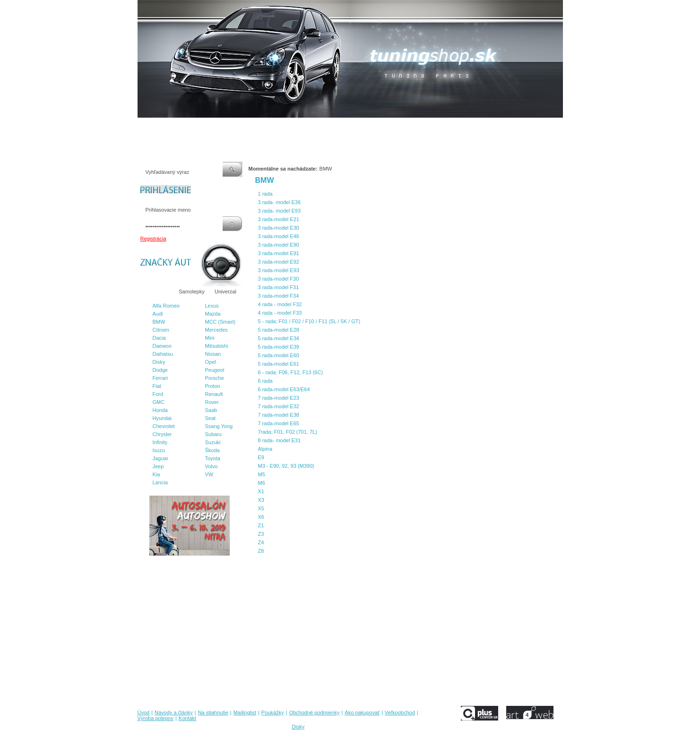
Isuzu (159, 450)
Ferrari (160, 378)
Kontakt (500, 127)
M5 (262, 474)
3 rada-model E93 (279, 270)
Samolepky (191, 292)
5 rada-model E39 (279, 347)
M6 (262, 483)
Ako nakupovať (382, 127)
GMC (159, 402)
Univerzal (225, 292)
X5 (261, 508)
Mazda (213, 314)
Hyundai (162, 418)
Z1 (261, 525)
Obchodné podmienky (331, 127)
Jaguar (161, 458)
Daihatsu (163, 354)
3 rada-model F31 (279, 287)
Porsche (215, 378)
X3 (261, 500)
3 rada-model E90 (279, 245)
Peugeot (215, 370)
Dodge (160, 370)
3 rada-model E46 (279, 236)
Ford (158, 394)
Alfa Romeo (166, 306)
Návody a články (177, 127)
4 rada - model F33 (280, 313)
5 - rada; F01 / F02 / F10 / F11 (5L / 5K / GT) (309, 321)
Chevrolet (164, 426)
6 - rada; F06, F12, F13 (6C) (291, 372)
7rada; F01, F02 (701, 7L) (288, 432)
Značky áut (156, 292)
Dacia (159, 338)
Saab (211, 410)
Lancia (160, 482)
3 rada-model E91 (279, 253)
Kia (156, 474)
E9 (261, 457)
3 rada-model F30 (279, 279)
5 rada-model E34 (279, 338)
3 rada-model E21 (279, 219)
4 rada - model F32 (280, 304)
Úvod (144, 127)
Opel (211, 362)
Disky (159, 362)
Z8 (261, 551)
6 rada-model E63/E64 (284, 389)
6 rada (265, 381)
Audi (158, 314)
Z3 (261, 534)
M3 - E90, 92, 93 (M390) (286, 466)
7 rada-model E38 (279, 415)
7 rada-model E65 (279, 423)
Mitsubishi (217, 346)
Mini (210, 338)
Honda (160, 410)
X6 (261, 517)
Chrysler (162, 434)
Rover (212, 402)
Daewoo (162, 346)
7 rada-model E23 (279, 398)
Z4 (261, 542)
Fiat (157, 386)
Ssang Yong (219, 426)
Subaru (213, 434)
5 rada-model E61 (279, 364)
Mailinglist (255, 127)
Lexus (212, 306)
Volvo (212, 466)
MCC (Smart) (220, 322)
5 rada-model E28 (279, 330)
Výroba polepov (465, 127)
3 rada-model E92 (279, 262)
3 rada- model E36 (280, 202)
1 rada (265, 194)
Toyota (213, 458)
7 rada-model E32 (279, 406)
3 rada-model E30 (279, 228)
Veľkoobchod (423, 127)
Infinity (160, 442)
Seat (211, 418)
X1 (261, 491)
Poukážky (286, 127)
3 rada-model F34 (279, 296)
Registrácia (153, 239)
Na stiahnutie (220, 127)
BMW (159, 322)
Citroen (161, 330)
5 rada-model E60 (279, 355)
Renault (214, 394)
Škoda (212, 450)
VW (209, 474)
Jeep (158, 466)
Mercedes (216, 330)
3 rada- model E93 (280, 211)
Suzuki (213, 442)
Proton (213, 386)
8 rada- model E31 (280, 440)
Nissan (213, 354)
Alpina (265, 449)
